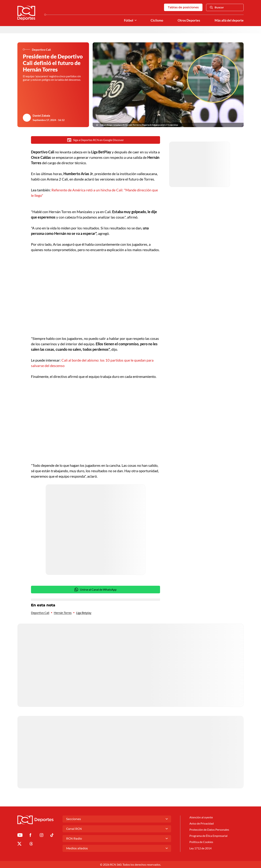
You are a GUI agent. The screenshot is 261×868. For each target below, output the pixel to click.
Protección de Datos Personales (209, 830)
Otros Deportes (189, 20)
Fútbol (129, 20)
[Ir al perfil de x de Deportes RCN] (19, 844)
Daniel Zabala (41, 115)
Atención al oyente (201, 817)
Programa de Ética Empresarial (208, 836)
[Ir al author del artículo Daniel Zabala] (27, 118)
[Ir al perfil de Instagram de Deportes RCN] (42, 836)
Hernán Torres (63, 613)
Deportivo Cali (40, 613)
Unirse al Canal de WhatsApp (96, 590)
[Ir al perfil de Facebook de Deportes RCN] (30, 836)
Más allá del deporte (229, 20)
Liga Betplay (84, 613)
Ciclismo (157, 20)
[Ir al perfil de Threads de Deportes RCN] (31, 844)
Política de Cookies (201, 842)
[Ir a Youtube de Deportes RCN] (20, 836)
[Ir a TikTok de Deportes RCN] (52, 836)
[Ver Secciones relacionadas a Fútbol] (136, 20)
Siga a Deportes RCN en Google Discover (96, 140)
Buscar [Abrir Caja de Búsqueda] (217, 7)
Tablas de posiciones (183, 7)
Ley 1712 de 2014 (200, 848)
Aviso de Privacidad (202, 823)
